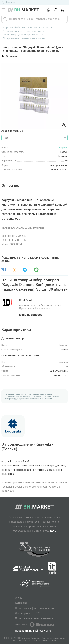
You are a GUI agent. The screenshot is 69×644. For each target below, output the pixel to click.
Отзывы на (34, 625)
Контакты (21, 603)
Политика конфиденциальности (34, 608)
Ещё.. (53, 531)
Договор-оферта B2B (28, 613)
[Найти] (5, 19)
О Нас (19, 598)
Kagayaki (63, 148)
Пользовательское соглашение (34, 618)
